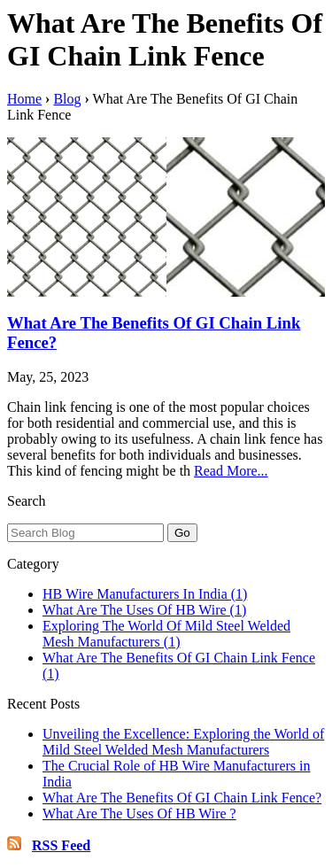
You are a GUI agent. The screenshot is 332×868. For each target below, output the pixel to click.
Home (24, 99)
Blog (67, 99)
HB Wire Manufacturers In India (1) (145, 594)
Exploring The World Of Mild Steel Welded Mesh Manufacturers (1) (166, 634)
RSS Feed (61, 845)
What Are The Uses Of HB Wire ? (139, 814)
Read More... (231, 471)
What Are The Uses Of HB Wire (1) (144, 610)
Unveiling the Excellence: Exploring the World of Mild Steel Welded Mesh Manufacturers (183, 742)
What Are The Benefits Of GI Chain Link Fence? (182, 798)
